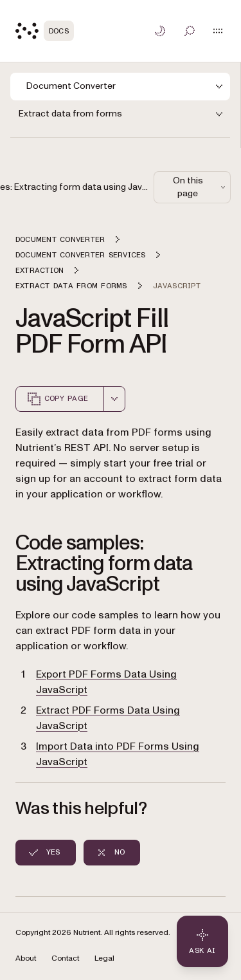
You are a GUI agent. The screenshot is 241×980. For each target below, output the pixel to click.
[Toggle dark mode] (160, 31)
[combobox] (114, 399)
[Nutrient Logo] (45, 31)
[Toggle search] (190, 31)
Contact (65, 958)
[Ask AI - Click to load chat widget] (202, 941)
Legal (104, 958)
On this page (201, 187)
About (26, 958)
